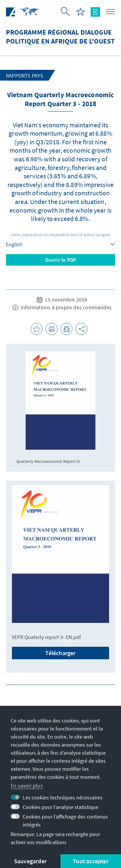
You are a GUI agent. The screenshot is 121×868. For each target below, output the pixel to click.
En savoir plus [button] (27, 786)
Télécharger (60, 653)
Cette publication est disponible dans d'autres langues (61, 235)
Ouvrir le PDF (61, 260)
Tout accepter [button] (91, 861)
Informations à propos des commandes (62, 307)
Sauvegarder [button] (30, 861)
